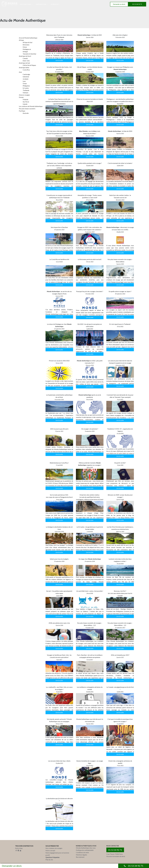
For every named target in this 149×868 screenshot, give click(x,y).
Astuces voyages (24, 95)
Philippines (26, 86)
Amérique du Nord (25, 56)
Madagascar (27, 49)
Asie (20, 72)
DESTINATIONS (25, 4)
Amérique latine (24, 67)
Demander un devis (119, 4)
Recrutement (80, 857)
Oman (25, 83)
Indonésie (26, 77)
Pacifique (22, 111)
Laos (24, 81)
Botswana (26, 45)
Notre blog (19, 848)
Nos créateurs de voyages (54, 848)
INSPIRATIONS (41, 4)
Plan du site (49, 860)
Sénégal (25, 52)
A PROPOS (55, 4)
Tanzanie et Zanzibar (30, 54)
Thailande (26, 90)
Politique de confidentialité (85, 850)
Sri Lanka (26, 88)
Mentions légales (81, 855)
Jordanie (26, 79)
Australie (26, 113)
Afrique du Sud (27, 42)
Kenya (25, 47)
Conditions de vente (82, 852)
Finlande (25, 99)
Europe (21, 97)
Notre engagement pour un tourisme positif (57, 854)
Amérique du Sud (24, 63)
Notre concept (50, 850)
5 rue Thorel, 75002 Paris (115, 854)
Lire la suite (59, 60)
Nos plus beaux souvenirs (27, 109)
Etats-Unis (26, 61)
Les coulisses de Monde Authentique (31, 106)
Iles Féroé (26, 102)
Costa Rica (26, 70)
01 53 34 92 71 (137, 4)
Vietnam (25, 93)
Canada (25, 58)
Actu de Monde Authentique (28, 38)
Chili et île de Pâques (29, 65)
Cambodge (26, 74)
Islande (25, 104)
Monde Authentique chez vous (86, 848)
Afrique (21, 40)
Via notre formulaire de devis (116, 856)
